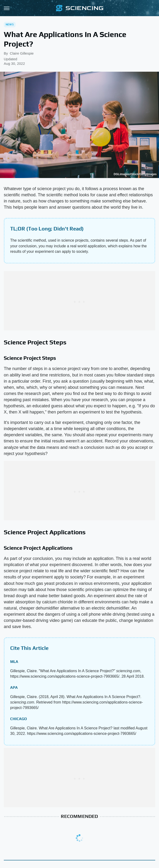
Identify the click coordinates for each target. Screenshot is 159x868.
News (10, 24)
